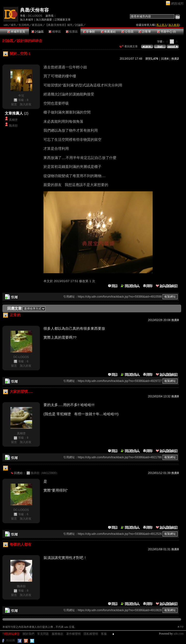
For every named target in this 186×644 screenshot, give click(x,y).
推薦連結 (108, 32)
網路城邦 (177, 4)
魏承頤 (13, 126)
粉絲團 (11, 640)
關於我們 (29, 634)
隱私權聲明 (91, 634)
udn (6, 25)
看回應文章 (129, 46)
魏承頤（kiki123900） (45, 473)
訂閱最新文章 (63, 20)
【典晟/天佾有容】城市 (59, 25)
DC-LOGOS (35, 16)
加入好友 (26, 104)
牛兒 (21, 96)
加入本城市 (27, 20)
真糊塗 (13, 120)
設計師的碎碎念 (30, 41)
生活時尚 (24, 25)
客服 (104, 634)
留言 (14, 104)
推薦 (175, 59)
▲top (180, 626)
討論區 (38, 32)
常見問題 (43, 634)
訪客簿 (145, 32)
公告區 (127, 32)
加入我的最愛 (44, 20)
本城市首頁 (16, 32)
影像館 (89, 32)
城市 (13, 25)
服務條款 (57, 634)
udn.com (179, 634)
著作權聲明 (73, 634)
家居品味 (37, 25)
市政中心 (167, 32)
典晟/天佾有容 (34, 10)
